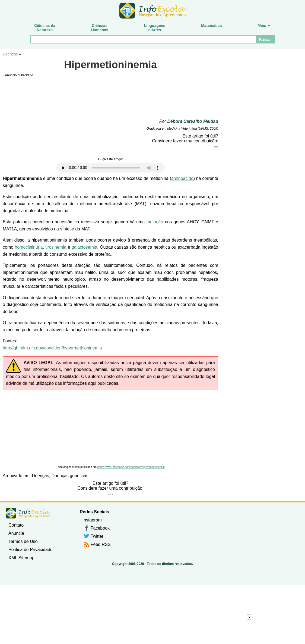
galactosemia (84, 247)
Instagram (92, 520)
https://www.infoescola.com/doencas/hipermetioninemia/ (131, 467)
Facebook (100, 528)
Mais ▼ (264, 26)
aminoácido (182, 178)
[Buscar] (143, 39)
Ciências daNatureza (45, 28)
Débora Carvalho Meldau (193, 121)
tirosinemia (56, 247)
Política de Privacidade (31, 550)
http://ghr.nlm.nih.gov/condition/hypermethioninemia (52, 348)
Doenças (10, 54)
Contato (16, 525)
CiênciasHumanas (100, 28)
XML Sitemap (21, 558)
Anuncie (16, 533)
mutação (155, 222)
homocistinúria (29, 247)
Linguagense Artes (155, 28)
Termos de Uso (23, 541)
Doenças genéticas (70, 476)
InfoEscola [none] (28, 513)
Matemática (211, 26)
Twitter (97, 536)
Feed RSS (101, 544)
